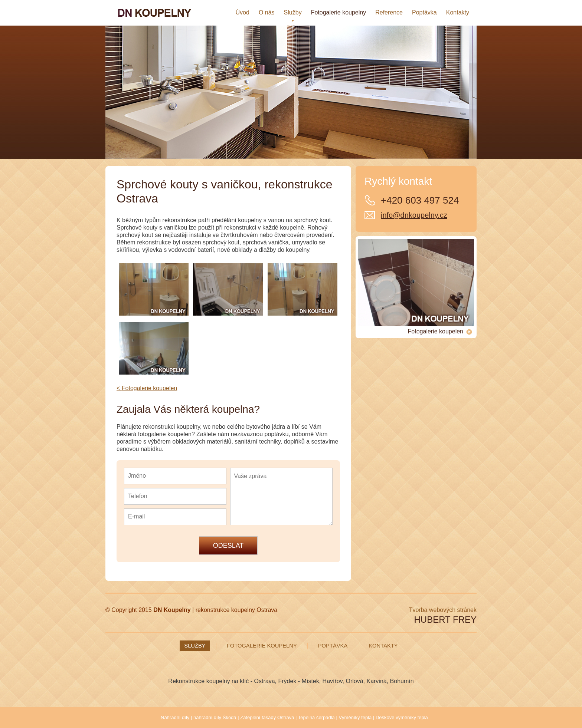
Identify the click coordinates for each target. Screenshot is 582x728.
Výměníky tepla (355, 717)
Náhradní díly (175, 717)
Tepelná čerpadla (316, 717)
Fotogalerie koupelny (262, 646)
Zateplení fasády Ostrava (267, 717)
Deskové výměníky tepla (402, 717)
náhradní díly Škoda (215, 717)
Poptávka (333, 646)
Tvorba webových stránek (443, 610)
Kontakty (383, 646)
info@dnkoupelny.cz (414, 215)
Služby (195, 646)
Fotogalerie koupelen (440, 332)
